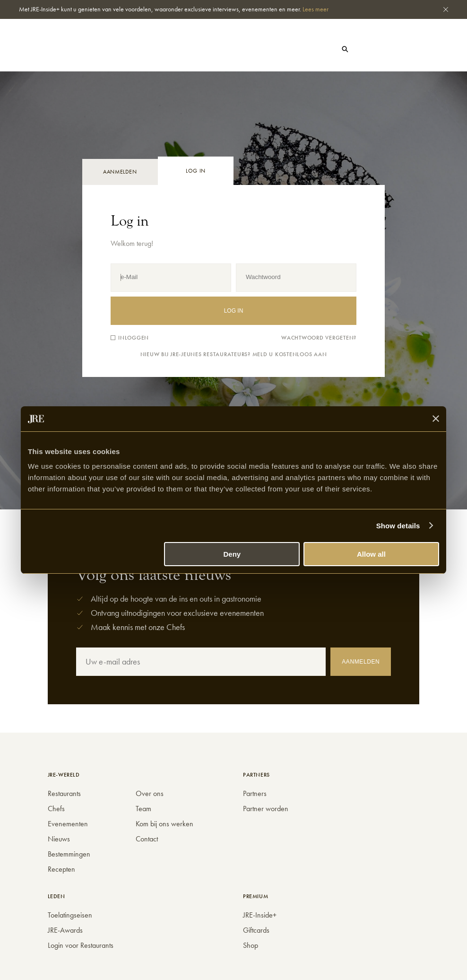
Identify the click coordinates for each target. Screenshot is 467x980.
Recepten (61, 869)
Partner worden (266, 809)
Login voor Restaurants (81, 945)
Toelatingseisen (70, 915)
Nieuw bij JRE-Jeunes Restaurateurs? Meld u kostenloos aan (234, 354)
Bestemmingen (69, 854)
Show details (398, 526)
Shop (190, 50)
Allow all (371, 554)
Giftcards (256, 930)
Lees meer (316, 9)
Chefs (108, 43)
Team (143, 809)
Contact (147, 839)
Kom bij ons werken (164, 824)
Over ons (150, 793)
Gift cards (378, 49)
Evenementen (68, 824)
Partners (255, 793)
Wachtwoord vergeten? (319, 338)
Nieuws (57, 50)
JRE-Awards (65, 930)
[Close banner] (436, 419)
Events (94, 50)
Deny (232, 554)
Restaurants (65, 43)
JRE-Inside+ (260, 915)
